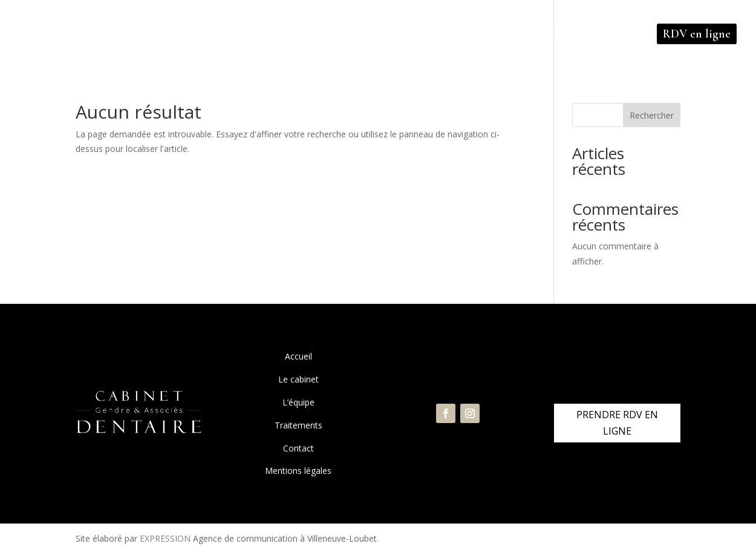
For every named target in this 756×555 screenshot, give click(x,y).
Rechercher (652, 115)
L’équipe (298, 402)
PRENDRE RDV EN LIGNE (617, 423)
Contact (298, 448)
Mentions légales (298, 471)
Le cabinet (298, 379)
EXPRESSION (165, 538)
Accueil (298, 356)
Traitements (298, 425)
